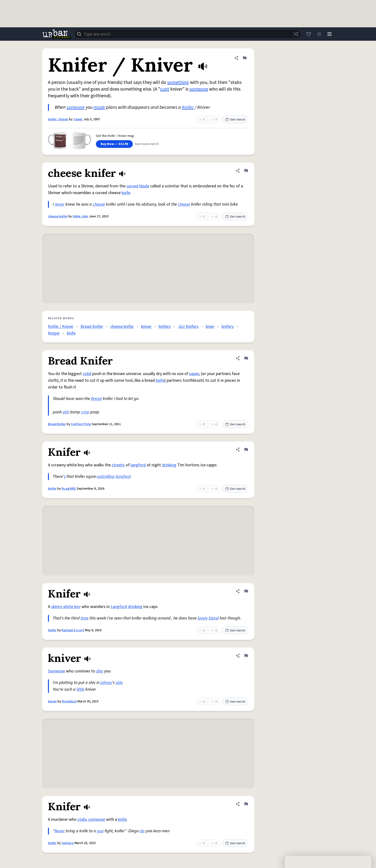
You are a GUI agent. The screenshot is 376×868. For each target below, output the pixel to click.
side (119, 683)
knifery (228, 327)
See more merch (147, 144)
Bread (97, 399)
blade (144, 186)
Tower (78, 119)
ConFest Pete (81, 424)
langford (138, 465)
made (99, 107)
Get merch (235, 120)
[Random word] (295, 34)
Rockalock (69, 701)
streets (118, 465)
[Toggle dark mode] (319, 34)
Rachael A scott (73, 630)
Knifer (188, 107)
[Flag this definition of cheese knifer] (246, 171)
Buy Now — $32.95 (114, 144)
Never (60, 831)
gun (100, 831)
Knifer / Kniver (58, 119)
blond (214, 618)
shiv (100, 671)
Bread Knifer (92, 327)
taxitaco (68, 843)
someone (199, 89)
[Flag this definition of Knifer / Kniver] (245, 58)
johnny (106, 683)
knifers (165, 327)
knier (210, 327)
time (85, 618)
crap (85, 412)
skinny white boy (66, 607)
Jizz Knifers (188, 327)
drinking (169, 465)
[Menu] (329, 34)
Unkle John (80, 216)
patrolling (106, 477)
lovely (203, 618)
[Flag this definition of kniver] (246, 656)
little (80, 689)
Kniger (54, 333)
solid (87, 374)
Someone (56, 671)
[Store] (308, 34)
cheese (99, 204)
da (142, 831)
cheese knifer (58, 216)
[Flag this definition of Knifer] (246, 450)
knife (126, 193)
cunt (165, 89)
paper (194, 374)
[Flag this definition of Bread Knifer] (246, 358)
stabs (82, 819)
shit (66, 412)
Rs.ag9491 (69, 489)
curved (132, 186)
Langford (119, 607)
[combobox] (188, 34)
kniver (146, 327)
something (178, 82)
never (60, 204)
